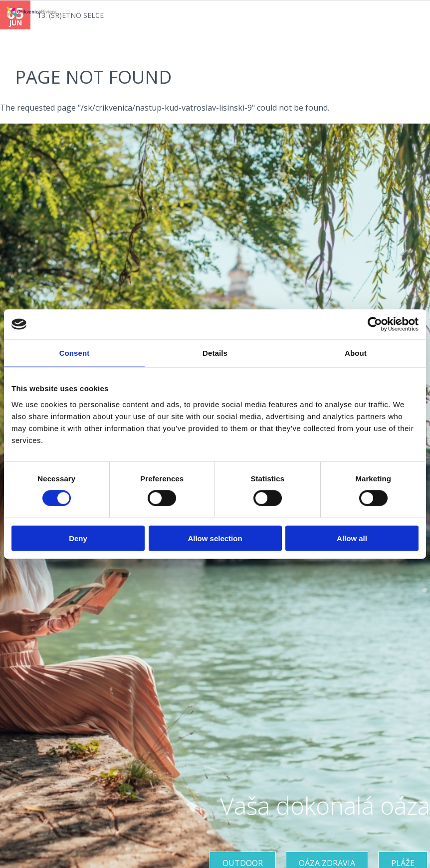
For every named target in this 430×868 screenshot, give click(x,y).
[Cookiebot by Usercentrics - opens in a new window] (375, 324)
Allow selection (215, 538)
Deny (78, 538)
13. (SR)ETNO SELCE (71, 15)
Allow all (352, 538)
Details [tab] (215, 353)
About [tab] (356, 353)
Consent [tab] (75, 353)
